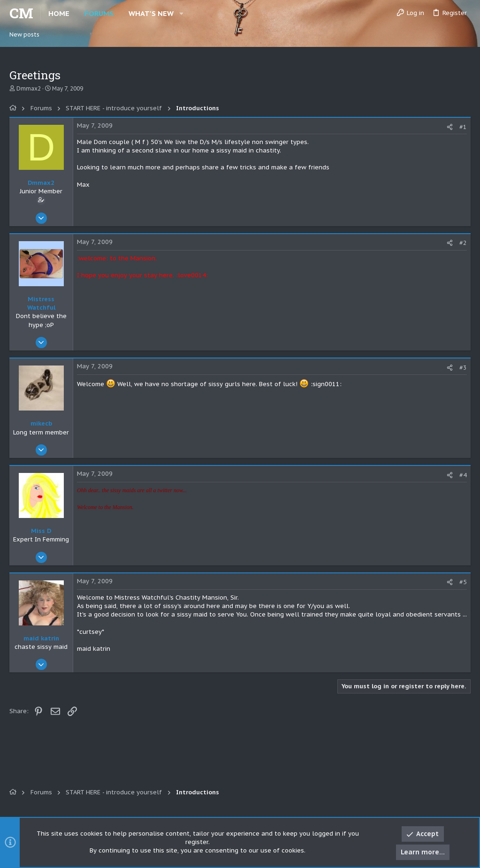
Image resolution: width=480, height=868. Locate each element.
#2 (463, 243)
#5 (463, 582)
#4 (463, 475)
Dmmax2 (29, 88)
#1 (463, 127)
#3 (463, 368)
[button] (181, 13)
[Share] (450, 127)
